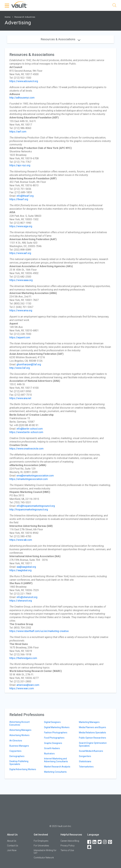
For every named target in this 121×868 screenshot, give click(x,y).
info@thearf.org (25, 196)
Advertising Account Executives (20, 723)
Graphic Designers (53, 743)
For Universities (41, 846)
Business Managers (19, 746)
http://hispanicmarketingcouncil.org (29, 510)
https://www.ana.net (20, 398)
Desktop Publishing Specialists (19, 763)
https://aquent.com (20, 337)
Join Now (12, 850)
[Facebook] (89, 842)
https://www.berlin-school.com (26, 432)
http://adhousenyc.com (22, 98)
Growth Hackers (52, 748)
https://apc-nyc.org (20, 165)
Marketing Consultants (55, 772)
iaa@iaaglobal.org (26, 567)
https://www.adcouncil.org (24, 81)
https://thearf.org (19, 199)
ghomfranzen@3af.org (29, 364)
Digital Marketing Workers (57, 727)
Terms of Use (67, 850)
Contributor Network (44, 858)
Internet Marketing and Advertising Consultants (56, 760)
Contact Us (13, 846)
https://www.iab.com (21, 540)
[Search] (114, 6)
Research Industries (25, 17)
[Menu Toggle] (7, 6)
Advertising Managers (20, 730)
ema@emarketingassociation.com (35, 476)
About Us (12, 841)
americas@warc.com (28, 685)
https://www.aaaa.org (21, 280)
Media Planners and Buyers (92, 727)
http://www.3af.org (20, 368)
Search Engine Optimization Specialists (93, 744)
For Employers (41, 841)
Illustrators (49, 754)
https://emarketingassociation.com (29, 479)
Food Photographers (54, 738)
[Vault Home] (19, 4)
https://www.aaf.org (20, 253)
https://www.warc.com (22, 688)
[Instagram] (105, 842)
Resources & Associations (60, 39)
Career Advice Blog (70, 841)
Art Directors (16, 741)
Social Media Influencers (91, 751)
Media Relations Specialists (92, 733)
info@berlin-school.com (30, 429)
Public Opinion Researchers (92, 738)
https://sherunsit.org (21, 601)
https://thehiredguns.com (23, 658)
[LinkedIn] (95, 842)
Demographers (17, 756)
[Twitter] (100, 842)
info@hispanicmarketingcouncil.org (36, 506)
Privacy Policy (68, 846)
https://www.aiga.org (21, 226)
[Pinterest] (110, 842)
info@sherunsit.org (27, 597)
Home (8, 17)
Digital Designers (52, 722)
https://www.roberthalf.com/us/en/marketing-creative (39, 631)
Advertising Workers (19, 735)
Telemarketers (86, 767)
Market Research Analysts (57, 767)
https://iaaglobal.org (20, 570)
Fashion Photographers (56, 733)
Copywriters (15, 751)
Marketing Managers (89, 722)
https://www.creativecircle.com (26, 449)
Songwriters (85, 756)
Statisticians (85, 761)
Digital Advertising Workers (23, 769)
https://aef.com (18, 132)
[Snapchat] (89, 847)
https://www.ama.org (21, 310)
